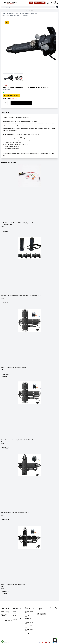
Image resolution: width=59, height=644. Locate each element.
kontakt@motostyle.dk (6, 620)
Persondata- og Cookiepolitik (17, 619)
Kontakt (15, 614)
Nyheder (37, 3)
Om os (15, 611)
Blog (31, 3)
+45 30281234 (4, 618)
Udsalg (43, 3)
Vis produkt (5, 232)
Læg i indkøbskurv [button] (21, 103)
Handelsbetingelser (18, 616)
